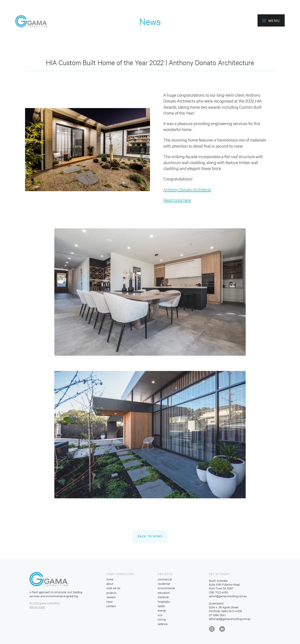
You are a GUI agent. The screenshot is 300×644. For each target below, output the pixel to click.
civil (160, 615)
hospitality (164, 602)
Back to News (150, 536)
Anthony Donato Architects (187, 189)
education (164, 593)
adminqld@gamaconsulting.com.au (230, 619)
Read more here (177, 200)
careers (111, 597)
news (110, 602)
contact (111, 606)
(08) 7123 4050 (219, 592)
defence (163, 624)
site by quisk (37, 607)
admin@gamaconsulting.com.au (228, 596)
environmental (166, 588)
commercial (165, 579)
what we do (113, 588)
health (161, 606)
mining (162, 619)
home (110, 579)
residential (164, 584)
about (110, 584)
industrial (163, 597)
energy (162, 610)
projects (111, 593)
